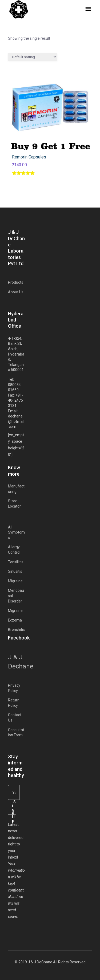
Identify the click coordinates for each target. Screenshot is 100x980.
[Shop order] (33, 57)
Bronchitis (16, 630)
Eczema (15, 620)
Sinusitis (15, 571)
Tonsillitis (16, 562)
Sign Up (14, 807)
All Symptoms (16, 532)
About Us (16, 292)
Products (16, 282)
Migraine (15, 581)
